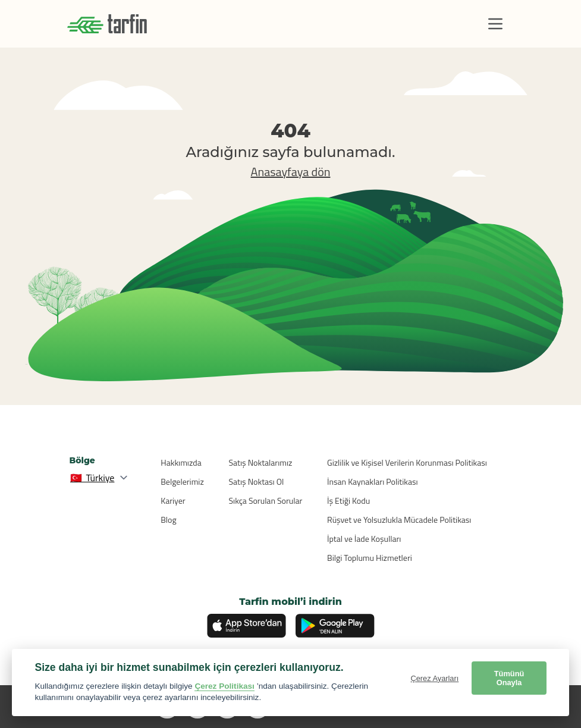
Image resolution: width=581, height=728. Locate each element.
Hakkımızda (181, 462)
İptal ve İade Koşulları (364, 539)
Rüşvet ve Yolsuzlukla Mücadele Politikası (399, 520)
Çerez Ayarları (434, 678)
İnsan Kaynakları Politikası (372, 481)
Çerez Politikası (224, 686)
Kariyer (173, 500)
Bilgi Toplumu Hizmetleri (370, 558)
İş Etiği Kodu (348, 500)
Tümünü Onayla (509, 678)
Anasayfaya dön (291, 172)
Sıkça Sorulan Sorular (266, 500)
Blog (168, 520)
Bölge (82, 460)
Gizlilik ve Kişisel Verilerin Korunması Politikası (407, 462)
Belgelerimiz (182, 481)
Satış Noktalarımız (261, 462)
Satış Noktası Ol (257, 481)
